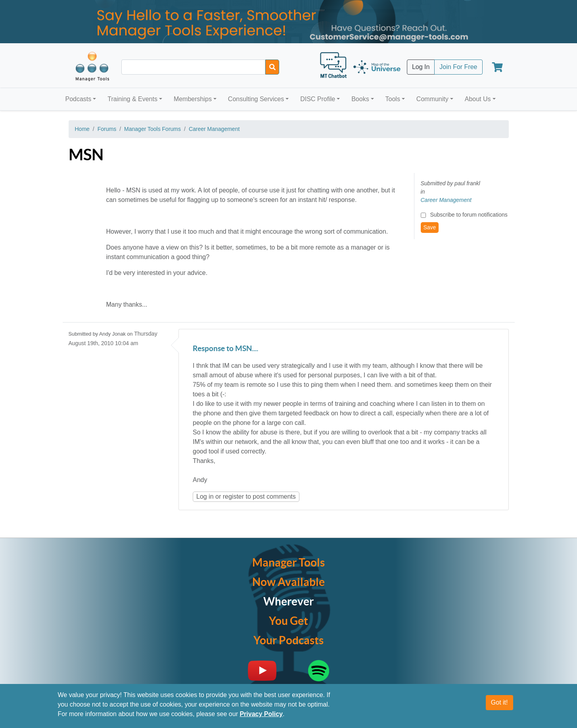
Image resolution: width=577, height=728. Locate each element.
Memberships (193, 99)
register (233, 497)
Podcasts (79, 99)
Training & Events (132, 99)
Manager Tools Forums (152, 129)
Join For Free (458, 67)
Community (432, 99)
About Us (478, 99)
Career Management (214, 129)
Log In (421, 67)
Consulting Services (256, 99)
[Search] (272, 67)
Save (430, 227)
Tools (393, 99)
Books (360, 99)
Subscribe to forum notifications (469, 215)
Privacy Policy (261, 714)
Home (82, 129)
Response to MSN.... (225, 349)
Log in (205, 497)
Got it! (499, 702)
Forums (107, 129)
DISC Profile (318, 99)
